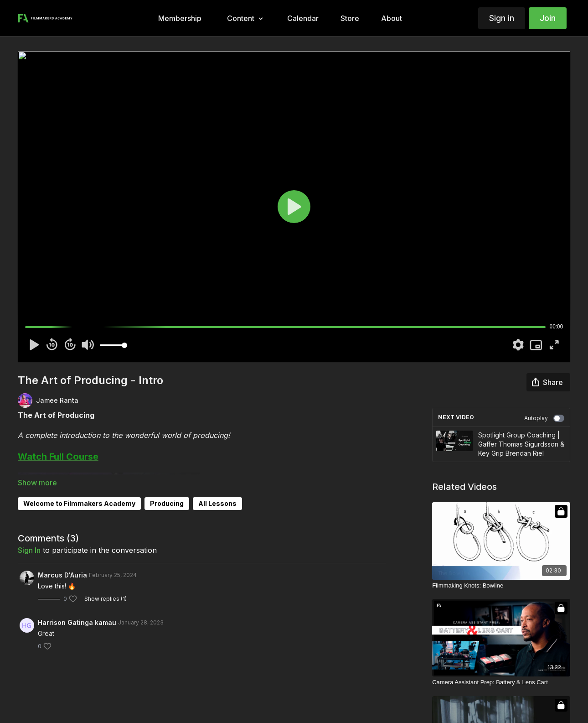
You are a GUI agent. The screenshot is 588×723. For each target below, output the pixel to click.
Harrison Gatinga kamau (77, 622)
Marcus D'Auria (62, 575)
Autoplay (544, 418)
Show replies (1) (106, 599)
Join (548, 18)
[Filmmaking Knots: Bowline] (501, 586)
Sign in (502, 18)
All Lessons (217, 503)
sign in (29, 550)
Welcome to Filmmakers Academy (79, 503)
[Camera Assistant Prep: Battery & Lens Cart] (501, 682)
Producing (167, 503)
